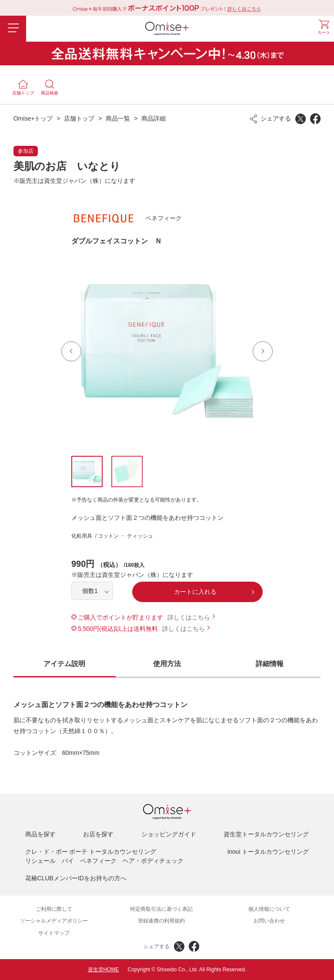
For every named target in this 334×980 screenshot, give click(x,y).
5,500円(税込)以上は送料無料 (118, 629)
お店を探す (98, 834)
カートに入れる (195, 592)
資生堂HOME (104, 970)
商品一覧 (118, 118)
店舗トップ (79, 118)
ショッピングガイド (169, 834)
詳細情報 (270, 664)
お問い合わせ (269, 921)
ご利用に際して (54, 909)
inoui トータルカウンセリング (268, 852)
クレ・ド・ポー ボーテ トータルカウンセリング (91, 852)
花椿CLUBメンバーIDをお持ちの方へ (76, 878)
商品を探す (40, 834)
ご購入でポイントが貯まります (120, 617)
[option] (167, 351)
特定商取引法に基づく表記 (161, 909)
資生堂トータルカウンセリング (266, 834)
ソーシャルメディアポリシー (54, 921)
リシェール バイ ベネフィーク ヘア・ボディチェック (104, 861)
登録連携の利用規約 (161, 921)
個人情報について (269, 909)
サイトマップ (54, 933)
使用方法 (167, 664)
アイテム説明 (64, 664)
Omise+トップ (33, 118)
